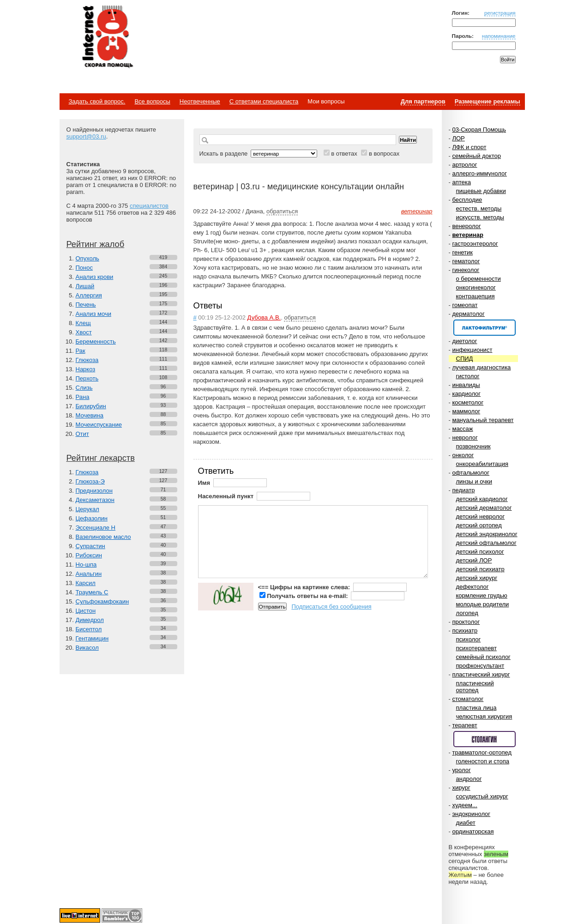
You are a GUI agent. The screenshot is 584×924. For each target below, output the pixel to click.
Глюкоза (87, 360)
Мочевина (90, 415)
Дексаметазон (95, 500)
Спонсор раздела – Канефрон (485, 328)
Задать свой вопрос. (97, 101)
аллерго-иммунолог (479, 173)
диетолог (464, 341)
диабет (466, 823)
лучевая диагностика (481, 367)
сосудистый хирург (482, 796)
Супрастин (90, 546)
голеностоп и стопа (483, 761)
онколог (463, 455)
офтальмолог (471, 473)
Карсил (86, 583)
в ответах (344, 154)
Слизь (84, 388)
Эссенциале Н (96, 528)
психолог (469, 639)
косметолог (468, 402)
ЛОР (458, 138)
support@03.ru (86, 136)
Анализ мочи (93, 314)
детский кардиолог (482, 499)
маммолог (466, 411)
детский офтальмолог (486, 543)
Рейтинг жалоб (96, 244)
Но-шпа (86, 565)
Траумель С (92, 592)
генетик (462, 252)
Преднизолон (94, 491)
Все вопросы (152, 101)
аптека (461, 182)
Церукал (87, 509)
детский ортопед (479, 525)
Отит (82, 434)
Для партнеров (423, 101)
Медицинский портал (107, 37)
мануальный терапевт (483, 420)
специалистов (149, 206)
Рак (81, 351)
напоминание (499, 36)
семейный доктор (476, 156)
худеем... (464, 805)
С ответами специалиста (264, 101)
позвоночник (473, 446)
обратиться (282, 211)
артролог (464, 165)
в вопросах (384, 154)
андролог (469, 779)
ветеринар (467, 235)
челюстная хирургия (484, 716)
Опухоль (87, 258)
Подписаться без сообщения (331, 607)
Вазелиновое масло (103, 537)
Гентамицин (92, 638)
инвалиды (466, 385)
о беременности (479, 279)
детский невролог (481, 516)
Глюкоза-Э (90, 481)
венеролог (466, 226)
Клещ (83, 323)
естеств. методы (479, 208)
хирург (461, 788)
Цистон (86, 611)
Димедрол (90, 620)
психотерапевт (476, 648)
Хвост (84, 332)
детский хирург (477, 578)
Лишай (85, 286)
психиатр (465, 631)
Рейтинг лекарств (101, 458)
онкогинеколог (476, 287)
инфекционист (472, 350)
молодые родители (483, 604)
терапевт (464, 725)
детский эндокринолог (487, 534)
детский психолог (480, 552)
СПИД (465, 359)
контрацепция (476, 296)
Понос (84, 268)
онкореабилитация (482, 464)
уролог (461, 770)
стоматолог (468, 699)
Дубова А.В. (264, 317)
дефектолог (473, 587)
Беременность (96, 341)
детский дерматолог (484, 508)
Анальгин (89, 574)
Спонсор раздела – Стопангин (485, 739)
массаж (462, 429)
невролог (465, 438)
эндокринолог (471, 814)
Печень (86, 305)
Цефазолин (92, 518)
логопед (467, 613)
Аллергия (89, 295)
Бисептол (89, 629)
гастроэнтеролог (475, 244)
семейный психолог (483, 657)
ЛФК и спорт (469, 147)
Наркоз (86, 369)
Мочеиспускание (99, 425)
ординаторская (473, 831)
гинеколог (466, 270)
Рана (83, 397)
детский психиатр (480, 569)
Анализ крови (95, 277)
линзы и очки (474, 481)
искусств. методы (480, 217)
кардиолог (466, 394)
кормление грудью (482, 595)
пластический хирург (481, 674)
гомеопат (465, 305)
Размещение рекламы (488, 101)
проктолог (466, 622)
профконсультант (480, 666)
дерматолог (468, 314)
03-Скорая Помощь (479, 130)
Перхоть (87, 378)
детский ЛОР (474, 560)
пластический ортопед (475, 687)
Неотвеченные (200, 101)
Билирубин (91, 406)
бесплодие (467, 200)
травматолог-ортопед (482, 752)
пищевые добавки (481, 191)
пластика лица (476, 708)
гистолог (468, 376)
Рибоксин (89, 555)
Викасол (87, 648)
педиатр (463, 490)
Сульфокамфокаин (102, 601)
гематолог (466, 261)
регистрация (500, 13)
